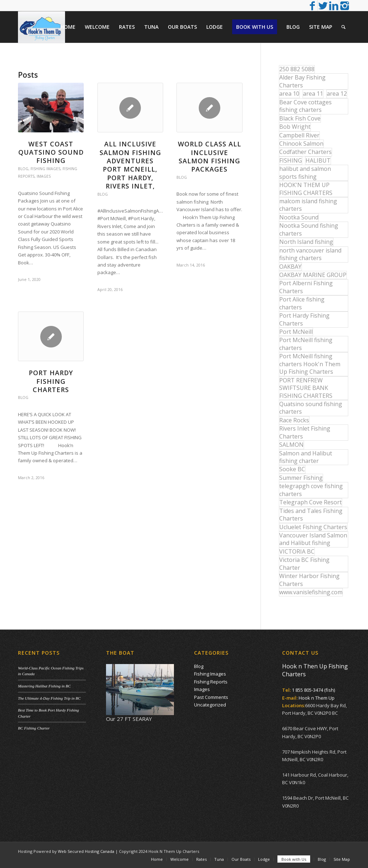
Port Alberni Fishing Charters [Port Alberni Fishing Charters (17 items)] (306, 287)
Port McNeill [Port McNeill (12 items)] (296, 332)
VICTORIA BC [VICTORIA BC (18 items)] (297, 551)
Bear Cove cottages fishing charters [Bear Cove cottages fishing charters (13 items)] (305, 106)
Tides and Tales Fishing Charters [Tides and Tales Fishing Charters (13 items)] (311, 515)
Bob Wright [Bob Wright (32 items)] (295, 127)
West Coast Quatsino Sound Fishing (51, 152)
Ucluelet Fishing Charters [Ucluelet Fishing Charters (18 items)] (313, 527)
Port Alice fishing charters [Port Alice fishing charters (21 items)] (302, 303)
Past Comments (211, 697)
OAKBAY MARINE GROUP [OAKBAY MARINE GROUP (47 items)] (313, 275)
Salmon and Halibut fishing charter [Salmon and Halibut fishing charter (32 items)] (306, 457)
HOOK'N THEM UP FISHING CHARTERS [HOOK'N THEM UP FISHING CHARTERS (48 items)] (306, 189)
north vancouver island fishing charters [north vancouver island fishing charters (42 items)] (310, 254)
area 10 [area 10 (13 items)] (289, 94)
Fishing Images (45, 169)
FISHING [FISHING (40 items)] (291, 160)
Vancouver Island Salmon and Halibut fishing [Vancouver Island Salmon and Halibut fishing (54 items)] (313, 539)
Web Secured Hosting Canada (86, 851)
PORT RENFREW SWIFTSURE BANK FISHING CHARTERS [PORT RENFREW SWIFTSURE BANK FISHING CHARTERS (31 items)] (306, 388)
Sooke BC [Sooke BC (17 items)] (292, 469)
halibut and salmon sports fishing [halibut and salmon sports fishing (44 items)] (305, 172)
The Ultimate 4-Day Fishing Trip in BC (49, 698)
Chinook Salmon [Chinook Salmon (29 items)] (301, 144)
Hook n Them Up (317, 698)
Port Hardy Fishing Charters (51, 381)
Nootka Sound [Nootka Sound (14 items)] (299, 217)
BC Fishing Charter (34, 728)
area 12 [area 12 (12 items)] (337, 94)
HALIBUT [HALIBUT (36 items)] (318, 160)
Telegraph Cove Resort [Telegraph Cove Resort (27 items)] (310, 502)
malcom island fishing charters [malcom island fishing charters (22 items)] (308, 205)
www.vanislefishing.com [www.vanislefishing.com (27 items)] (311, 592)
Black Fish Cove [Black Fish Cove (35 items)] (300, 118)
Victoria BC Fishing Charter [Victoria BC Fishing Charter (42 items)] (304, 563)
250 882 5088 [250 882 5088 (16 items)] (297, 69)
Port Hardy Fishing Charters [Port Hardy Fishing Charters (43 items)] (304, 319)
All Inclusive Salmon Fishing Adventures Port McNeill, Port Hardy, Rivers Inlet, (130, 165)
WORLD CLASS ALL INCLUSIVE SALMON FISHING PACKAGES (210, 156)
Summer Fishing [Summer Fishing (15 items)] (301, 478)
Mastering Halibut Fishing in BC (44, 686)
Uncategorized (210, 705)
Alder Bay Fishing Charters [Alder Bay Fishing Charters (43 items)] (302, 81)
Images (44, 176)
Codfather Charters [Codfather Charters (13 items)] (305, 152)
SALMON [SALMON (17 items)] (291, 445)
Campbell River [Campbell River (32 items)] (299, 135)
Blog (23, 169)
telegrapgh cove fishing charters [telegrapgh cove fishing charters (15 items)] (311, 490)
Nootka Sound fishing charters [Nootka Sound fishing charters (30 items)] (309, 229)
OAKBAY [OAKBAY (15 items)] (290, 267)
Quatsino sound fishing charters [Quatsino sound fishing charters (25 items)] (311, 408)
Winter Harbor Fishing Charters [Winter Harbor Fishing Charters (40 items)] (309, 580)
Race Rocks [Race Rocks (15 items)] (294, 420)
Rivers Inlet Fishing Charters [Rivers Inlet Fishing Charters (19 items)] (305, 432)
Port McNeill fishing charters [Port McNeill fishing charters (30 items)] (306, 344)
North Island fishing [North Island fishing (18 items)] (306, 242)
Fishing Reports (211, 682)
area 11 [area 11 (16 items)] (313, 94)
